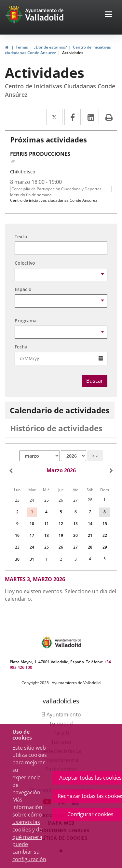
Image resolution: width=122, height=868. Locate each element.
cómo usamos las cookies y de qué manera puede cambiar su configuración (29, 837)
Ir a (95, 456)
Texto (21, 236)
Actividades (73, 53)
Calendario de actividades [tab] (60, 410)
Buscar (95, 381)
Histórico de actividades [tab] (56, 428)
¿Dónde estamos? (50, 47)
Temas (22, 47)
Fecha (21, 347)
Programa (26, 321)
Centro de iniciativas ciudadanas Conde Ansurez (54, 200)
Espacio (23, 289)
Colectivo (25, 263)
